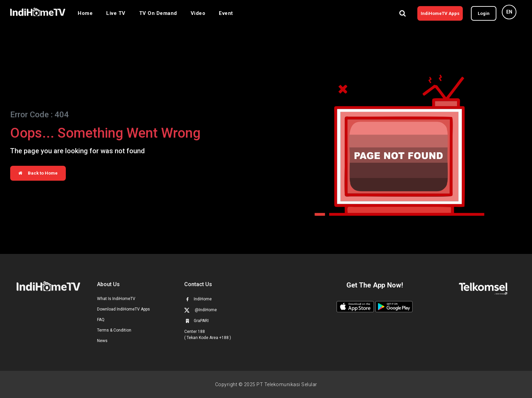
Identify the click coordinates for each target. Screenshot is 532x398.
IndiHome (198, 299)
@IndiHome (201, 310)
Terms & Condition (114, 330)
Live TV (116, 13)
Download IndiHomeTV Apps (123, 309)
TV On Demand (158, 13)
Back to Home (38, 173)
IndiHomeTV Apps (440, 13)
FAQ (101, 320)
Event (226, 13)
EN (509, 12)
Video (198, 13)
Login (484, 13)
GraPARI (196, 321)
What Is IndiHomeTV (116, 299)
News (102, 341)
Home (85, 13)
